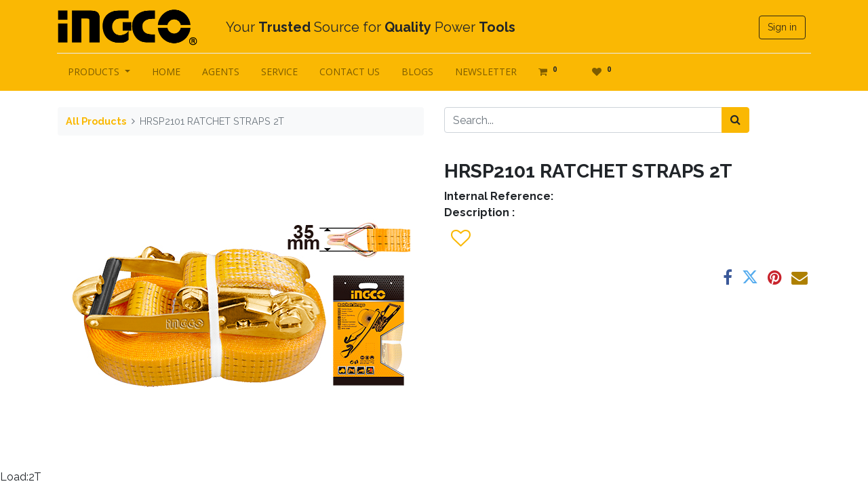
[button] (460, 239)
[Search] (735, 120)
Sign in (782, 27)
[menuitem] (167, 72)
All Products (96, 121)
